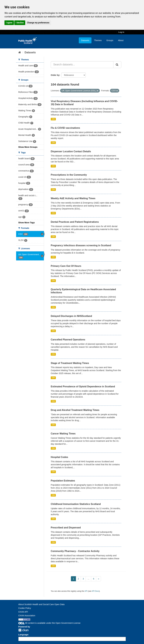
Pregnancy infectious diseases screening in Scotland (81, 245)
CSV (53, 119)
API (86, 591)
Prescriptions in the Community (69, 175)
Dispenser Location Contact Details (71, 151)
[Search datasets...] (82, 65)
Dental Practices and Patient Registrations (75, 222)
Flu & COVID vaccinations (65, 128)
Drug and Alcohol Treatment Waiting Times (75, 410)
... (88, 579)
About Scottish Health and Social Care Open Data (41, 604)
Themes (98, 40)
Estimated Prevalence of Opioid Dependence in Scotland (83, 387)
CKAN (23, 630)
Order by (55, 75)
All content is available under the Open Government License (49, 623)
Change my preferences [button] (38, 23)
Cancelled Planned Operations (68, 340)
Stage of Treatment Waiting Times (70, 363)
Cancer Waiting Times (63, 434)
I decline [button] (20, 23)
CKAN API (23, 612)
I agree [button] (9, 23)
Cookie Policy (25, 608)
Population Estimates (63, 481)
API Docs (96, 591)
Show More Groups (28, 147)
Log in (121, 32)
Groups (110, 40)
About (121, 40)
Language (23, 635)
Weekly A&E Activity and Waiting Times (73, 198)
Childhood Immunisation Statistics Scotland (76, 504)
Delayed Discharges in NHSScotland (71, 316)
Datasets (85, 40)
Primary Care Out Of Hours (66, 266)
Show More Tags (27, 223)
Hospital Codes (59, 457)
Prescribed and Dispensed (66, 528)
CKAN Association (27, 616)
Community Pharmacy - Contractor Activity (75, 551)
